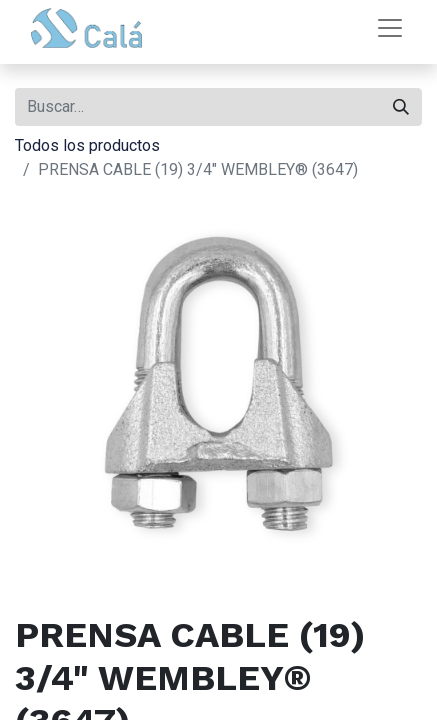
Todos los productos (87, 145)
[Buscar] (401, 107)
